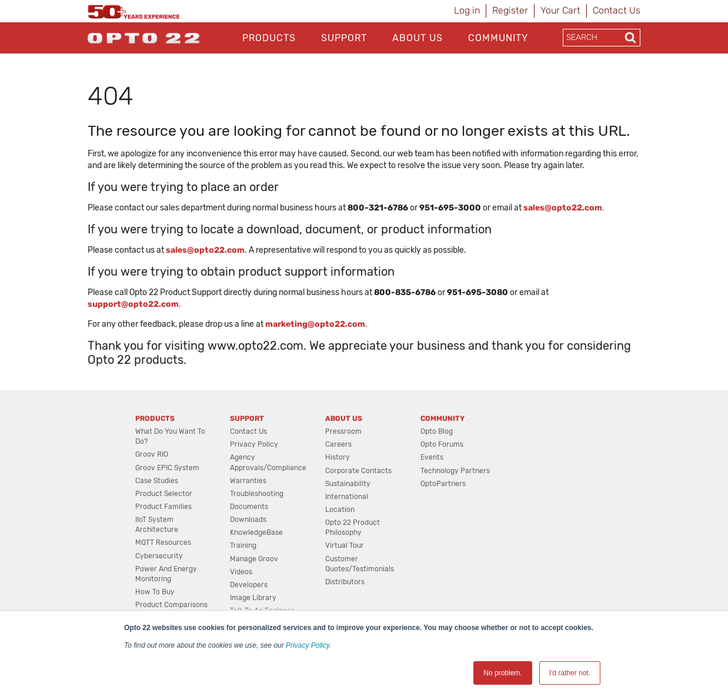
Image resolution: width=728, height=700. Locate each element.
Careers (338, 444)
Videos (241, 572)
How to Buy (155, 592)
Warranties (248, 481)
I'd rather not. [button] (570, 673)
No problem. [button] (502, 673)
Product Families (163, 507)
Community (498, 38)
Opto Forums (442, 444)
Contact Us (617, 10)
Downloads (248, 520)
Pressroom (343, 431)
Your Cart (560, 10)
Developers (249, 585)
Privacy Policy (308, 645)
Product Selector (164, 494)
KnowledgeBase (256, 532)
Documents (249, 507)
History (338, 457)
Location (340, 510)
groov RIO (152, 454)
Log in (467, 10)
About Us (418, 38)
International (347, 497)
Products (269, 38)
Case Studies (157, 481)
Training (243, 545)
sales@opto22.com (205, 250)
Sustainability (348, 484)
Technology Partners (455, 471)
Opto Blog (437, 431)
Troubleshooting (257, 494)
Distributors (345, 582)
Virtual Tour (345, 545)
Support (344, 38)
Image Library (253, 598)
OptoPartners (443, 484)
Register (510, 10)
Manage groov (254, 559)
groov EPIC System (167, 468)
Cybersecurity (159, 556)
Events (432, 457)
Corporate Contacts (358, 471)
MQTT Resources (163, 542)
